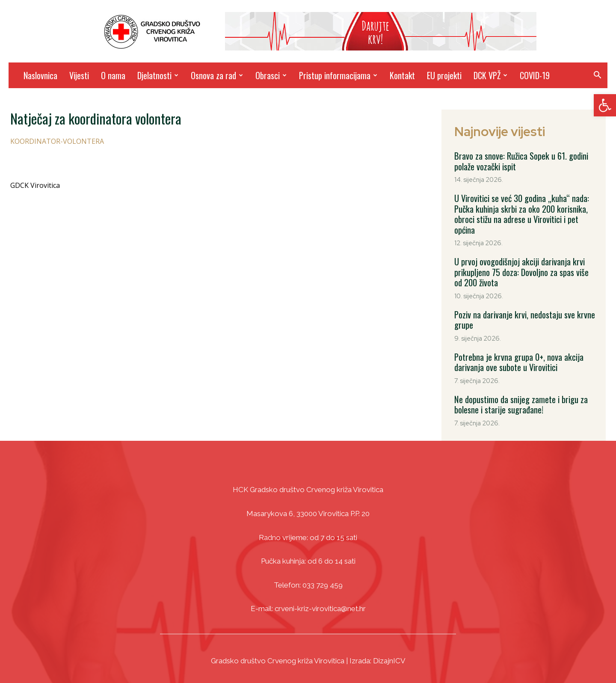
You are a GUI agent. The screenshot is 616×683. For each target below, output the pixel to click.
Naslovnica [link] (40, 75)
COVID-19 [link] (535, 75)
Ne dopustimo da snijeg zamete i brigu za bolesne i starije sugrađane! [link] (521, 401)
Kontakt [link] (402, 75)
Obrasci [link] (271, 75)
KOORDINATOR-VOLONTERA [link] (57, 141)
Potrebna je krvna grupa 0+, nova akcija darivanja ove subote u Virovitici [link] (518, 359)
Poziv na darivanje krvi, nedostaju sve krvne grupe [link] (524, 318)
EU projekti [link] (444, 75)
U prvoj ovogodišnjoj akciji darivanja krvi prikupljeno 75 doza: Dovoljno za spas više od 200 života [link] (520, 270)
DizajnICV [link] (389, 657)
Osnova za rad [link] (217, 75)
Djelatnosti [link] (158, 75)
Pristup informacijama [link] (338, 75)
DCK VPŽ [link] (490, 75)
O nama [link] (113, 75)
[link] (605, 105)
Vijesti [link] (79, 75)
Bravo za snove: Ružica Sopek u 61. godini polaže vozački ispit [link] (521, 161)
